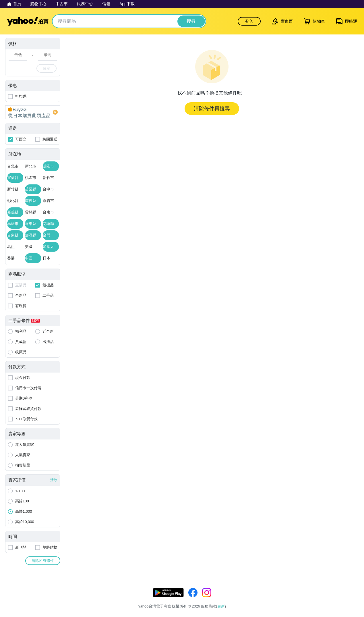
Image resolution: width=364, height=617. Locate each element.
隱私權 (302, 599)
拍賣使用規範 (326, 599)
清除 (54, 480)
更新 (354, 592)
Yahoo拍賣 (28, 21)
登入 (249, 21)
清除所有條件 (43, 561)
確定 (47, 68)
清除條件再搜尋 (212, 109)
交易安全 (351, 599)
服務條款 (283, 599)
